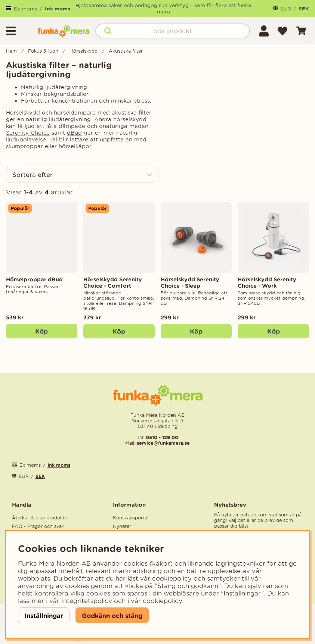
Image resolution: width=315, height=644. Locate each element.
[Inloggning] (264, 31)
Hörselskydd (84, 51)
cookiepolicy (162, 601)
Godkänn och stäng (112, 615)
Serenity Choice (28, 133)
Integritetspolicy (87, 601)
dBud (74, 133)
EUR (286, 9)
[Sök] (173, 31)
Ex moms (26, 9)
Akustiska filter (126, 51)
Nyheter (122, 526)
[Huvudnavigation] (19, 31)
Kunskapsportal (131, 518)
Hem (11, 51)
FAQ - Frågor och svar (38, 526)
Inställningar (44, 615)
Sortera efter (33, 175)
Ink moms (58, 9)
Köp (41, 331)
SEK (304, 9)
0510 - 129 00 (162, 437)
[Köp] (119, 331)
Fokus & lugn (43, 51)
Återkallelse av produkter (41, 518)
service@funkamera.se (163, 443)
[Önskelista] (282, 31)
